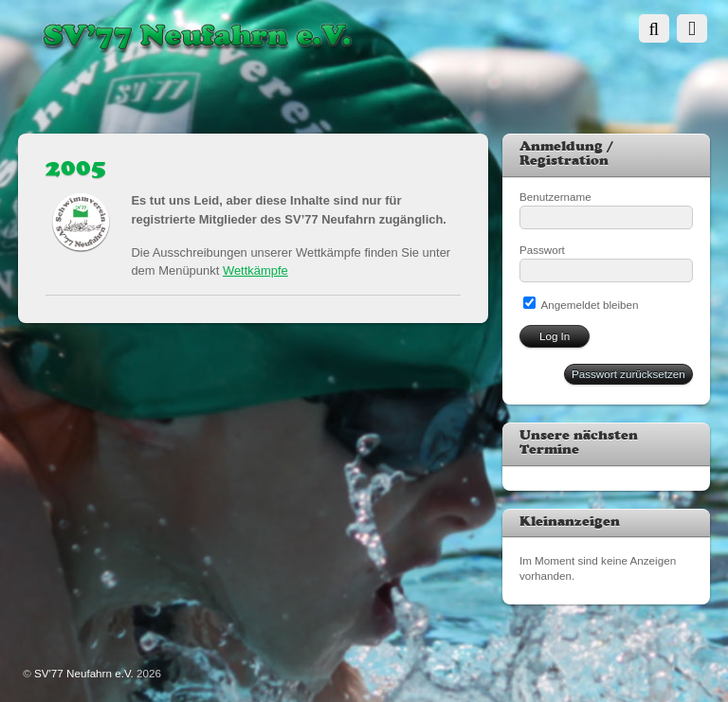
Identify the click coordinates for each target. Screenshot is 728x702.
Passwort (542, 250)
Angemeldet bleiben (581, 305)
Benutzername (555, 197)
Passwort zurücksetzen (628, 374)
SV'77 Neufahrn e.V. (84, 673)
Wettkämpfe (255, 270)
